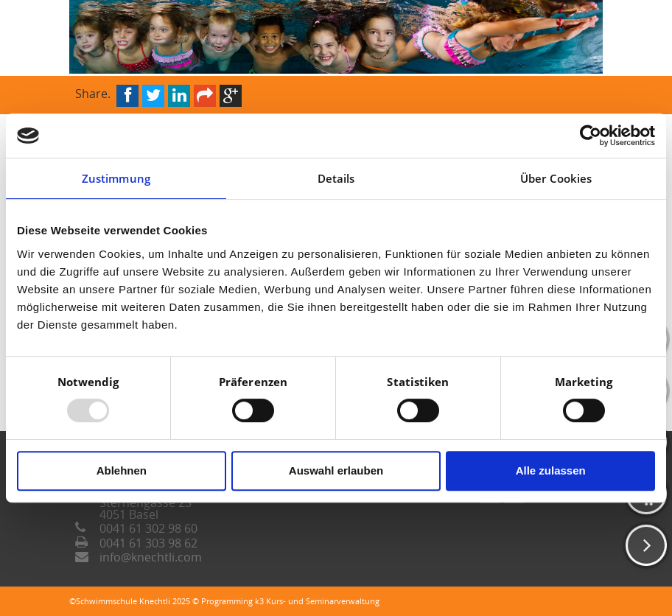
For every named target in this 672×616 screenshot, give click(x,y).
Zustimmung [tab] (116, 178)
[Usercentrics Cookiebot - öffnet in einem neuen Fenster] (591, 136)
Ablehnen (122, 470)
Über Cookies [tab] (556, 178)
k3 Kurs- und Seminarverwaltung (317, 601)
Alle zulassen (551, 470)
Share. (93, 92)
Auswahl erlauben (336, 470)
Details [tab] (336, 178)
